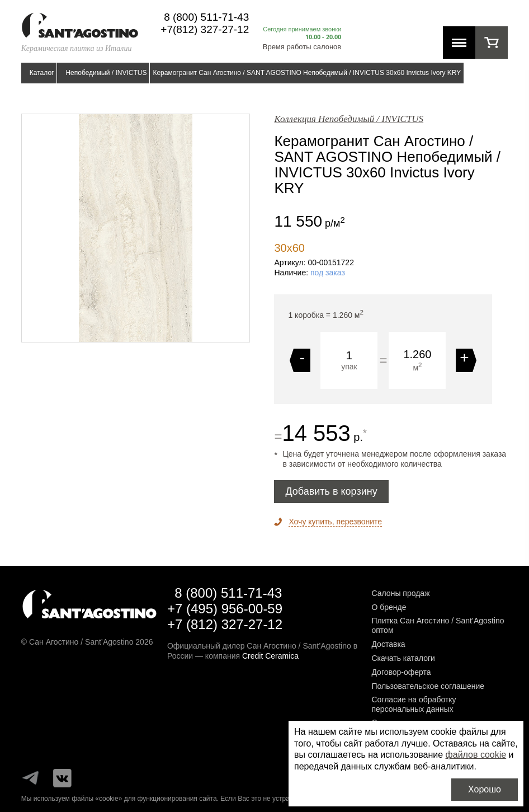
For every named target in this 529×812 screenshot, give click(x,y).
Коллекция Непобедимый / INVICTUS (349, 119)
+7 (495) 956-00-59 (225, 609)
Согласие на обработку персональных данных (414, 704)
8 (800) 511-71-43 (206, 17)
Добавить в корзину (331, 491)
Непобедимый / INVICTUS (106, 73)
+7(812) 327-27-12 (205, 29)
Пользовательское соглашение (428, 686)
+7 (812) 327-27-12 (225, 624)
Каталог (42, 73)
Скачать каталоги (403, 658)
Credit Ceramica (270, 656)
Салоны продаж (400, 593)
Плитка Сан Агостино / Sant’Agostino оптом (438, 625)
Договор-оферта (401, 672)
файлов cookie (476, 755)
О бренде (389, 607)
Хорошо (485, 789)
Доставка (388, 644)
